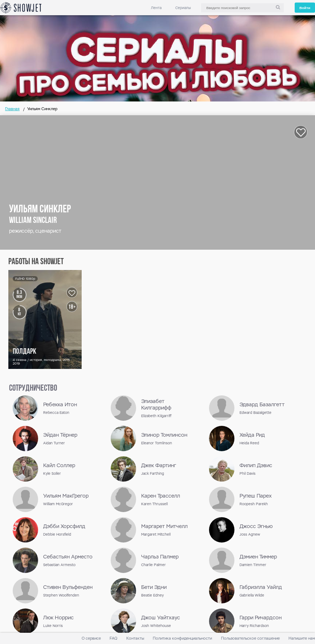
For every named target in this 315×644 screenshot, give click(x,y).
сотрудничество (33, 389)
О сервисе (91, 638)
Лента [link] (156, 8)
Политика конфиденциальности (182, 638)
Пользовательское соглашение (250, 638)
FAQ (113, 638)
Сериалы (183, 8)
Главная (12, 109)
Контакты (135, 638)
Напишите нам (302, 638)
